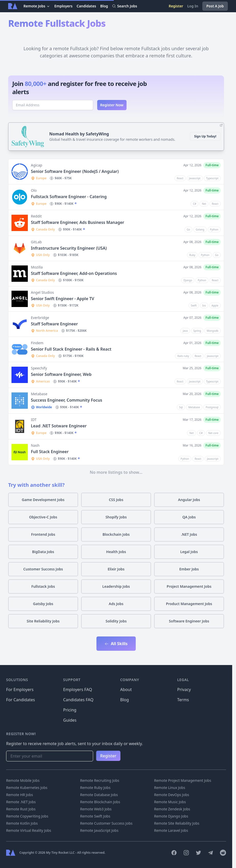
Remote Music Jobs (170, 802)
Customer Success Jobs (43, 569)
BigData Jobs (43, 552)
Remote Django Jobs (171, 816)
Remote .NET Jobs (21, 802)
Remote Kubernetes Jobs (27, 788)
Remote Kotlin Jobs (22, 823)
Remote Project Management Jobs (183, 780)
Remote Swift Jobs (95, 816)
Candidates (86, 6)
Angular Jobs (189, 500)
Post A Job (215, 6)
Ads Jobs (116, 604)
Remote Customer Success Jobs (106, 823)
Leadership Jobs (116, 586)
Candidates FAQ (78, 700)
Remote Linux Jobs (170, 788)
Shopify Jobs (116, 517)
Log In (193, 6)
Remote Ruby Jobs (95, 788)
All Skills (116, 644)
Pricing (70, 710)
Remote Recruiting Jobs (100, 780)
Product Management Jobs (189, 604)
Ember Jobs (189, 569)
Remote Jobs (37, 6)
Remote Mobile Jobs (23, 780)
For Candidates (21, 700)
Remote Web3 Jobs (96, 809)
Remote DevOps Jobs (172, 795)
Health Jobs (116, 552)
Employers (63, 6)
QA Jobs (189, 517)
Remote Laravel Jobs (171, 830)
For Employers (20, 690)
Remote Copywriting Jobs (27, 816)
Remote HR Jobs (20, 795)
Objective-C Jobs (43, 517)
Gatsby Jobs (43, 604)
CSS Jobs (116, 500)
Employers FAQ (78, 690)
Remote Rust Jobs (21, 809)
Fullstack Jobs (43, 586)
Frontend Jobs (43, 534)
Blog (104, 6)
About (126, 690)
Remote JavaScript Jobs (99, 830)
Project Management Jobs (189, 586)
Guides (70, 720)
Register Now (112, 105)
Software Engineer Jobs (189, 621)
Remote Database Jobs (99, 795)
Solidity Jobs (116, 621)
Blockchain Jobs (116, 534)
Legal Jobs (189, 552)
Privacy (184, 690)
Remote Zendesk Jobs (172, 809)
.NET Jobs (189, 534)
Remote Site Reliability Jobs (177, 823)
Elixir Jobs (116, 569)
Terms (183, 700)
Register (176, 6)
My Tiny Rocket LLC (61, 853)
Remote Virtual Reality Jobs (29, 830)
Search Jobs (125, 6)
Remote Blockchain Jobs (100, 802)
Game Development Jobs (43, 500)
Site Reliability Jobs (43, 621)
